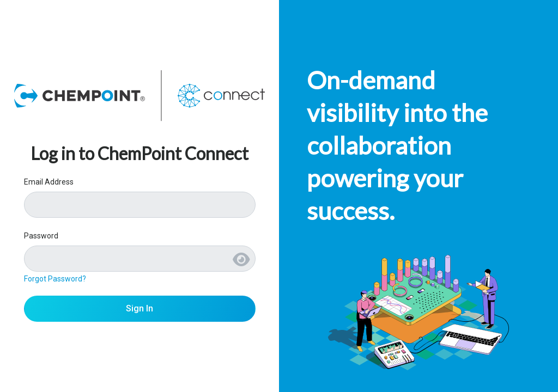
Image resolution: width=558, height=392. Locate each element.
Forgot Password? (55, 279)
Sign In (139, 308)
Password (41, 236)
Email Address (49, 182)
